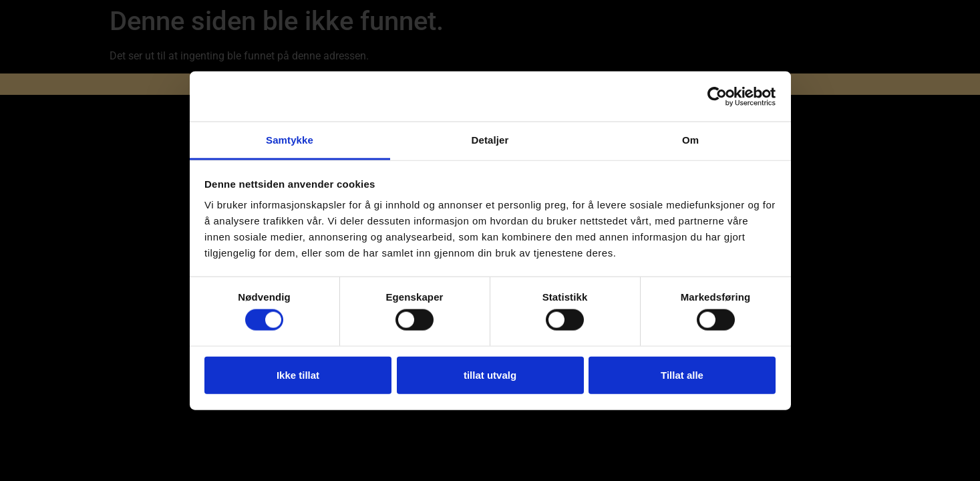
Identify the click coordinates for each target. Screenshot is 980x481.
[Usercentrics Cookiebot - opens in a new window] (717, 96)
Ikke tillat (298, 374)
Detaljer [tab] (490, 140)
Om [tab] (690, 140)
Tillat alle (682, 374)
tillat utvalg (490, 374)
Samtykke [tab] (290, 140)
